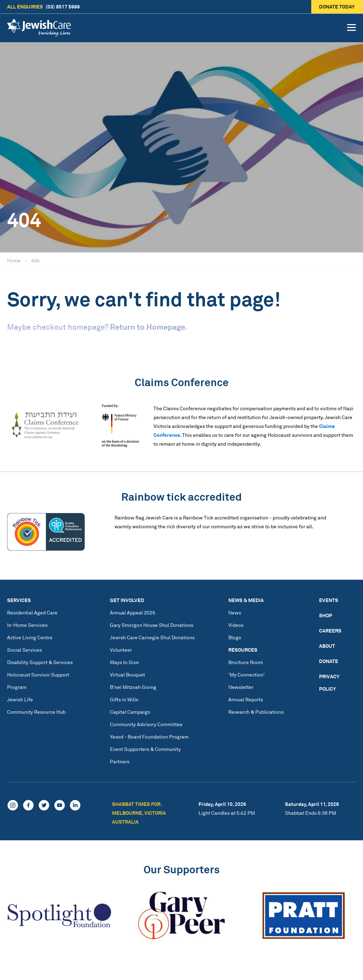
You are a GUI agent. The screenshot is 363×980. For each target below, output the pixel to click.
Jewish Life (20, 699)
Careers (330, 631)
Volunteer (121, 650)
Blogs (235, 637)
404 (35, 260)
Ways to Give (124, 662)
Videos (236, 625)
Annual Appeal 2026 (133, 612)
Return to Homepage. (149, 327)
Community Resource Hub (36, 712)
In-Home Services (27, 625)
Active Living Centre (30, 637)
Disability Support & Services (40, 662)
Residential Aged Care (32, 612)
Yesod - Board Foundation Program (149, 737)
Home (14, 260)
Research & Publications (256, 712)
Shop (326, 615)
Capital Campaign (130, 712)
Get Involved (127, 600)
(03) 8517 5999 (43, 7)
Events (329, 600)
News (235, 612)
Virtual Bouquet (127, 675)
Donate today (337, 7)
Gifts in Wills (124, 699)
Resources (243, 650)
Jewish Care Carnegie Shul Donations (152, 637)
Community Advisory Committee (146, 724)
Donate (329, 661)
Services (19, 600)
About (327, 646)
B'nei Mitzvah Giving (133, 687)
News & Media (246, 600)
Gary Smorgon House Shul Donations (152, 625)
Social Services (24, 650)
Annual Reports (246, 699)
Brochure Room (246, 662)
